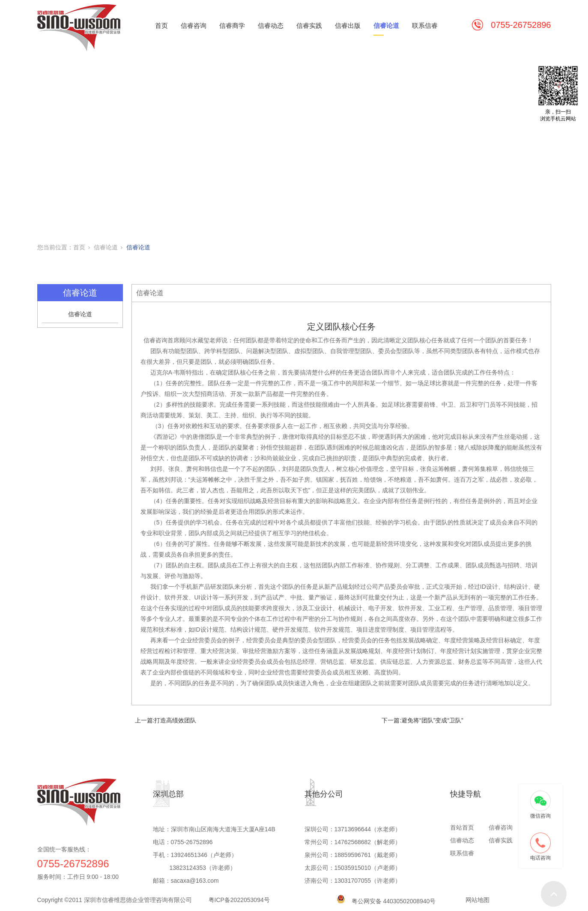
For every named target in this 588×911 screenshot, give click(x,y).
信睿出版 (348, 25)
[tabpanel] (294, 145)
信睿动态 (271, 25)
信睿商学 (232, 25)
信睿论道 (386, 25)
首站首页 (462, 827)
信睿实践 (309, 25)
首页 (161, 25)
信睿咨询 (194, 25)
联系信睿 (425, 25)
